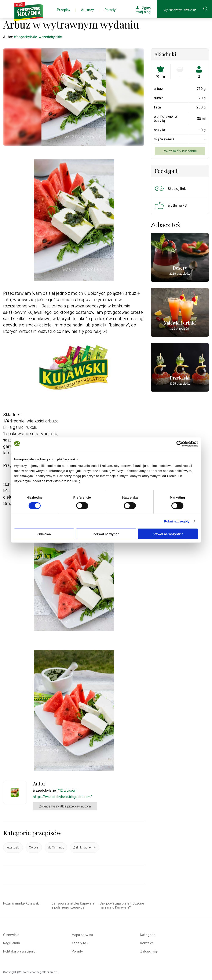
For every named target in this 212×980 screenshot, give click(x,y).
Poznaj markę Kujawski (21, 903)
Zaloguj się (149, 951)
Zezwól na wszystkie (168, 534)
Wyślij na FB (170, 205)
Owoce (34, 848)
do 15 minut (56, 848)
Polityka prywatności (20, 951)
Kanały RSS (81, 943)
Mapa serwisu (82, 935)
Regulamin (12, 943)
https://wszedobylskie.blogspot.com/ (62, 797)
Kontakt (147, 943)
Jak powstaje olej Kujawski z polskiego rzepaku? (73, 905)
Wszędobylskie (25, 37)
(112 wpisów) (67, 790)
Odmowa (44, 534)
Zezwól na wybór (106, 534)
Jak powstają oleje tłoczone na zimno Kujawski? (122, 905)
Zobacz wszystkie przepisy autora (65, 806)
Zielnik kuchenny (84, 848)
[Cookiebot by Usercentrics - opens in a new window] (180, 444)
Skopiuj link (170, 189)
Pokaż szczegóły (177, 521)
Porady (77, 951)
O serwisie (11, 935)
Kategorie (148, 935)
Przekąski (13, 848)
